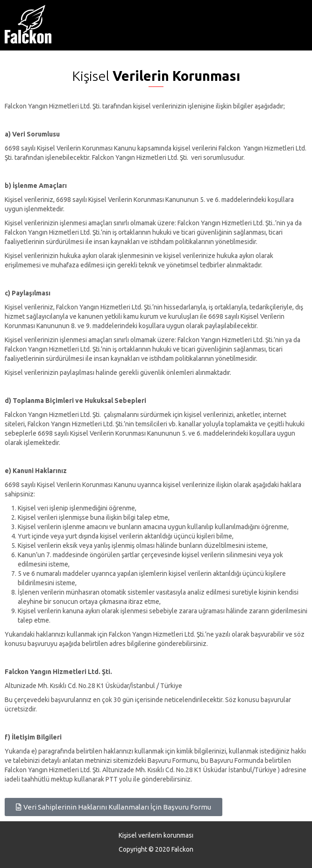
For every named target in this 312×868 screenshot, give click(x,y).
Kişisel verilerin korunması (156, 835)
